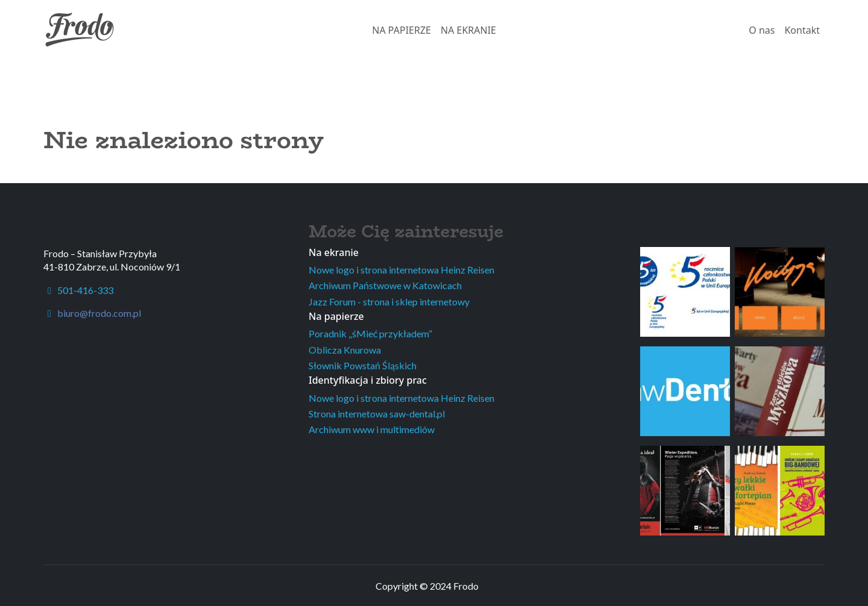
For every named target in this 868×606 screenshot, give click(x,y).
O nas (762, 30)
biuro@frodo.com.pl (99, 313)
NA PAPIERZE (401, 30)
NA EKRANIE (468, 30)
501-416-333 (78, 290)
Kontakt (802, 30)
